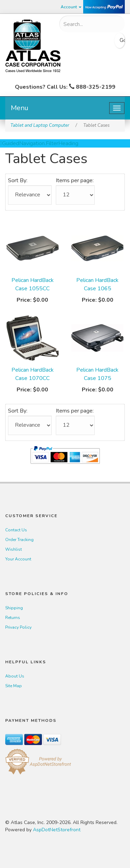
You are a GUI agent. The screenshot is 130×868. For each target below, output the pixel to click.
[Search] (87, 24)
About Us (15, 676)
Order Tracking (19, 540)
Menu (20, 108)
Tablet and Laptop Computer (40, 125)
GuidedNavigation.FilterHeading (39, 143)
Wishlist (14, 549)
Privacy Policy (18, 627)
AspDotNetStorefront (57, 830)
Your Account (18, 559)
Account (71, 7)
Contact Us (16, 530)
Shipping (14, 608)
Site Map (14, 686)
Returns (13, 618)
